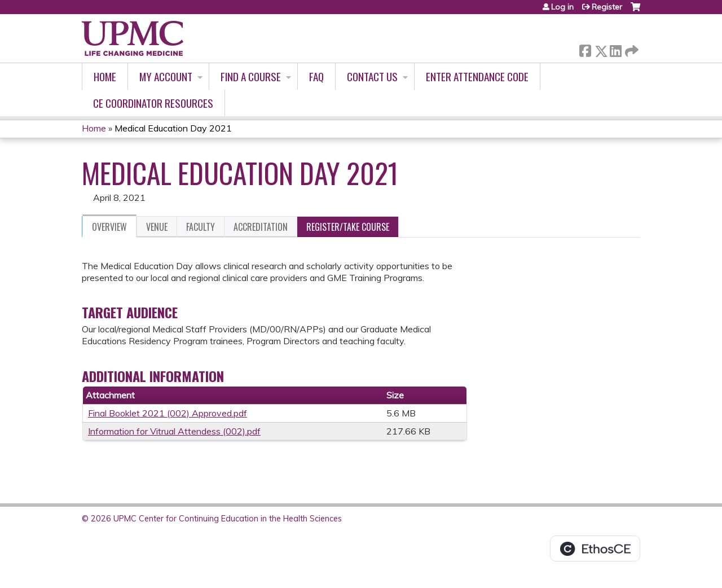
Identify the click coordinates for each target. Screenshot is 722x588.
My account (166, 76)
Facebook (585, 49)
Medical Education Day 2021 (173, 128)
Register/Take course (348, 227)
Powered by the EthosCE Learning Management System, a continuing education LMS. (595, 548)
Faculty (201, 227)
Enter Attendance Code (477, 76)
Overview (109, 227)
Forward (631, 49)
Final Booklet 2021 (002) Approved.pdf (168, 413)
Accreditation (261, 227)
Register (607, 7)
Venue (157, 227)
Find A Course (251, 76)
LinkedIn (615, 49)
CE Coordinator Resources (153, 103)
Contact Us (372, 76)
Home (105, 76)
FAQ (316, 76)
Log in (562, 7)
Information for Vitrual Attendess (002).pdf (174, 431)
